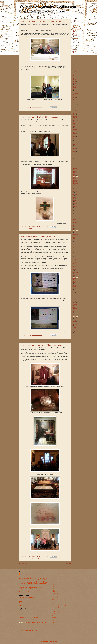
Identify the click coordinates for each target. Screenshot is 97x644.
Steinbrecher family (75, 296)
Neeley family (75, 189)
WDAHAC (75, 317)
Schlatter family (75, 286)
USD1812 (75, 312)
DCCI (75, 82)
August (54, 600)
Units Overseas (75, 308)
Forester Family (75, 97)
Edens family (75, 87)
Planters (75, 264)
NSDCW (75, 209)
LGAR (75, 167)
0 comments (46, 107)
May (53, 614)
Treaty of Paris (42, 559)
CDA (74, 33)
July (53, 602)
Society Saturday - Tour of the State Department (41, 345)
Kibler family (75, 154)
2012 (52, 620)
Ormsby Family (75, 254)
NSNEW (75, 220)
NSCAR (75, 195)
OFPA (75, 246)
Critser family (75, 70)
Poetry (75, 270)
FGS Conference (76, 93)
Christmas (75, 38)
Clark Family (75, 45)
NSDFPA (37, 559)
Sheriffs (75, 288)
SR (74, 294)
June (53, 603)
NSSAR (75, 223)
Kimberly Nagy (24, 574)
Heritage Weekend (75, 117)
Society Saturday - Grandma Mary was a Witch (41, 22)
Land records (75, 160)
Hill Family (76, 121)
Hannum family (75, 114)
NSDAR (75, 203)
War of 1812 (75, 315)
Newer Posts (23, 563)
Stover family (75, 300)
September (54, 598)
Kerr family (75, 151)
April (53, 616)
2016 (52, 584)
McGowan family (75, 172)
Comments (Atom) (29, 566)
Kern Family (75, 148)
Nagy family (75, 178)
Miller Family (75, 175)
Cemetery (75, 35)
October (54, 596)
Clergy (75, 50)
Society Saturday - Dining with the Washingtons (41, 117)
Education (26, 337)
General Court (33, 348)
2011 (52, 622)
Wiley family (75, 321)
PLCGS (48, 337)
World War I (75, 328)
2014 (52, 588)
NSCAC (75, 192)
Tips (74, 303)
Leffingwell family (75, 164)
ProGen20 (76, 273)
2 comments (46, 335)
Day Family (75, 79)
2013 (52, 590)
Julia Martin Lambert (75, 143)
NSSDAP (32, 229)
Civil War (75, 41)
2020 (52, 576)
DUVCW (75, 83)
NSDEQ (75, 212)
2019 (52, 578)
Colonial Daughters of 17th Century (76, 53)
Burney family (75, 31)
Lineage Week (31, 109)
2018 (52, 580)
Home (45, 563)
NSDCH (75, 206)
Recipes (75, 275)
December (54, 592)
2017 (52, 582)
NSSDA (75, 226)
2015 (52, 586)
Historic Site (75, 124)
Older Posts (67, 563)
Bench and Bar (75, 27)
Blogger (55, 641)
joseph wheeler (75, 139)
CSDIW (75, 73)
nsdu (74, 218)
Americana (26, 559)
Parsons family (75, 259)
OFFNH (75, 243)
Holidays (75, 126)
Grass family (75, 109)
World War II (75, 331)
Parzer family (75, 261)
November (54, 594)
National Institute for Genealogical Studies (37, 337)
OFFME (75, 240)
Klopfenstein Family (76, 156)
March (53, 618)
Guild (74, 112)
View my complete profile (24, 592)
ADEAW (26, 109)
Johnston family (75, 136)
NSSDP (75, 231)
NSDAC (75, 200)
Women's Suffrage (75, 324)
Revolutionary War (75, 282)
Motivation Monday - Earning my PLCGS (39, 237)
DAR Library (75, 76)
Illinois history (75, 133)
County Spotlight (75, 66)
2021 (52, 574)
